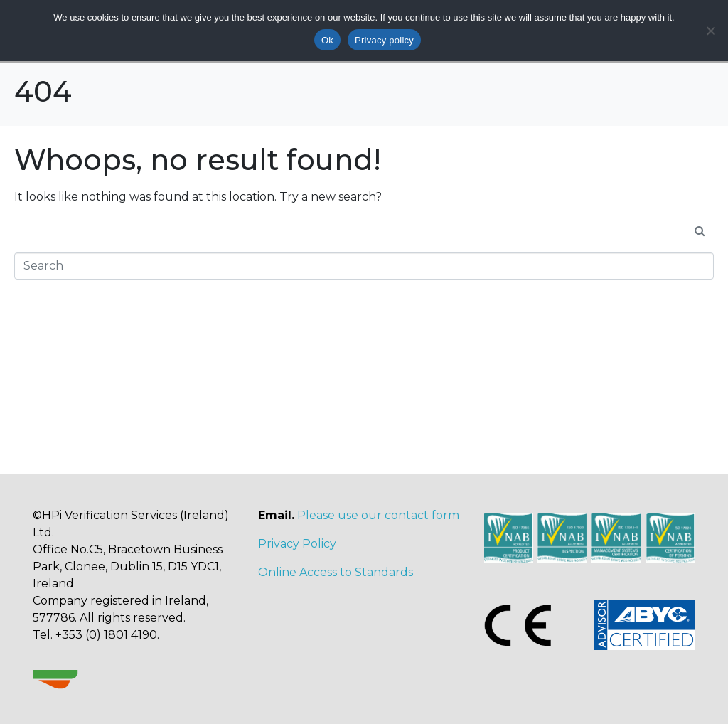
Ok (327, 40)
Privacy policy (384, 40)
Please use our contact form (378, 515)
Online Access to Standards (336, 572)
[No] (710, 31)
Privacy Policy (297, 544)
